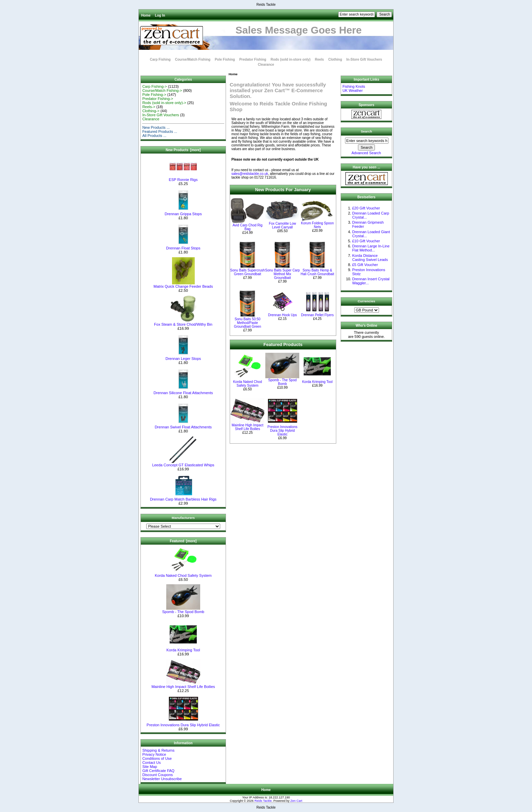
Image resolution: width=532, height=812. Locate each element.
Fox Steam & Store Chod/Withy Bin (183, 323)
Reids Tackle (263, 801)
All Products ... (154, 136)
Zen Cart (296, 801)
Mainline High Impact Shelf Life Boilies (183, 685)
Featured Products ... (160, 131)
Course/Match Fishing (193, 59)
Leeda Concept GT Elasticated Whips (183, 463)
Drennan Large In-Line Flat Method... (371, 248)
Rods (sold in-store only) (290, 59)
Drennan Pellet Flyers (317, 315)
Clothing (335, 59)
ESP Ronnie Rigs (183, 178)
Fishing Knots (354, 86)
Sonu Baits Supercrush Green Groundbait (247, 272)
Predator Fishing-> (158, 99)
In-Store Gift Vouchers (364, 59)
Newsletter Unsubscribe (162, 779)
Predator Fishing (253, 59)
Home (146, 15)
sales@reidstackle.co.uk (250, 174)
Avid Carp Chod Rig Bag (247, 227)
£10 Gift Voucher (366, 241)
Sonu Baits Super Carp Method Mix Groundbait (282, 274)
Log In (160, 15)
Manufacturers (183, 518)
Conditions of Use (157, 758)
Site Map (149, 767)
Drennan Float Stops (183, 246)
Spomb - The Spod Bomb (183, 610)
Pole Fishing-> (154, 95)
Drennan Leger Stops (183, 357)
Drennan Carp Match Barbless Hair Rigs (183, 498)
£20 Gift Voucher (366, 208)
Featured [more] (183, 541)
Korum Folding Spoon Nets (317, 225)
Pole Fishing (225, 59)
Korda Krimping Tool (183, 648)
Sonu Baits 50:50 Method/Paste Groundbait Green (247, 323)
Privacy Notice (154, 754)
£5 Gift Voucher (365, 265)
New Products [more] (183, 150)
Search (367, 131)
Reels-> (149, 107)
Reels (319, 59)
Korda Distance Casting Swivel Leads (370, 258)
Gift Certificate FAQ (158, 771)
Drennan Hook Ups (282, 315)
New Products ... (156, 127)
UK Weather (353, 90)
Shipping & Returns (158, 750)
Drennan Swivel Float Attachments (183, 425)
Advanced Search (366, 153)
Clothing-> (151, 111)
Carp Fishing (160, 59)
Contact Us (151, 763)
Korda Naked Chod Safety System (183, 574)
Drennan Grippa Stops (183, 212)
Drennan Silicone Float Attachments (183, 391)
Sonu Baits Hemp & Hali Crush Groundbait (317, 272)
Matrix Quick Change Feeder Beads (183, 285)
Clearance (266, 65)
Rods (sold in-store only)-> (164, 103)
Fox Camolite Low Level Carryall (282, 225)
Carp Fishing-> (154, 86)
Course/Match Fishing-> (162, 90)
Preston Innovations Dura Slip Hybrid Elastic (183, 723)
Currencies (366, 301)
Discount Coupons (157, 775)
